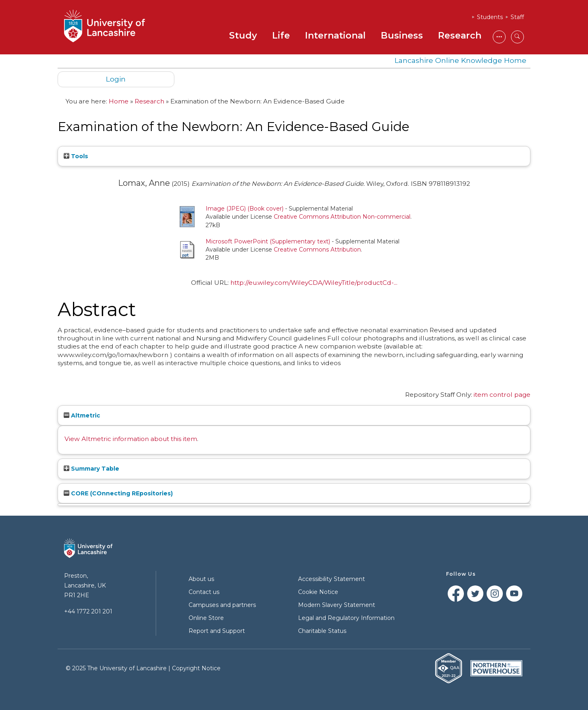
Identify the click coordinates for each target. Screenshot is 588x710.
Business (402, 35)
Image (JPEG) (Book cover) (245, 209)
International (335, 35)
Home (119, 101)
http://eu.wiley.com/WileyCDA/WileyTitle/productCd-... (314, 283)
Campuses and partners (222, 605)
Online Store (206, 618)
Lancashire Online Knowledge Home (460, 60)
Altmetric (82, 415)
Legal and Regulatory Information (346, 618)
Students (490, 17)
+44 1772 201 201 (88, 611)
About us (201, 579)
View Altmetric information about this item (131, 439)
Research (460, 35)
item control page (502, 395)
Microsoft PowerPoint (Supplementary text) (268, 241)
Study (243, 35)
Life (281, 35)
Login (116, 79)
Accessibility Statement (332, 579)
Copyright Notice (196, 668)
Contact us (204, 592)
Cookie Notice (318, 592)
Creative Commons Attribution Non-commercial (342, 217)
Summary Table (91, 469)
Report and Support (217, 631)
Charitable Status (322, 631)
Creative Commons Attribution (317, 250)
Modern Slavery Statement (337, 605)
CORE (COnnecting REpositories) (118, 493)
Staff (517, 17)
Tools (76, 156)
